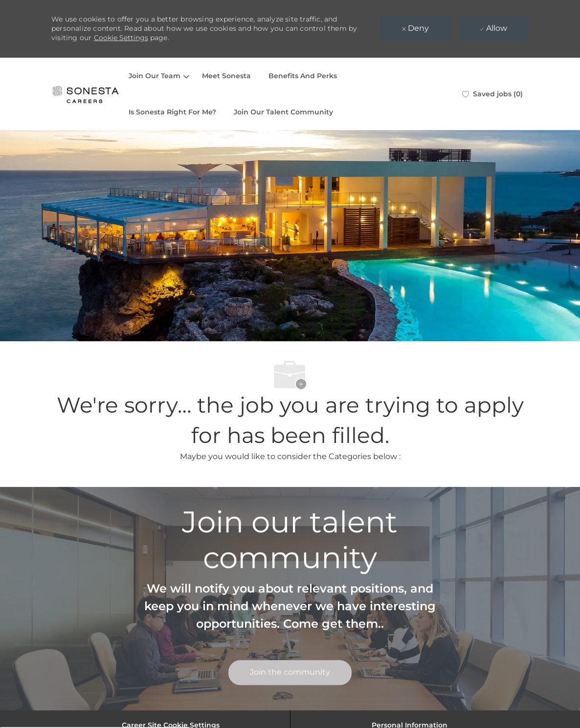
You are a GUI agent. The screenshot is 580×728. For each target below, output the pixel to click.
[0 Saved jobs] (492, 94)
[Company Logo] (86, 94)
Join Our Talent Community (283, 112)
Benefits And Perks (303, 76)
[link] (290, 673)
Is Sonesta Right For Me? (172, 112)
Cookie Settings (121, 38)
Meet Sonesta (226, 76)
